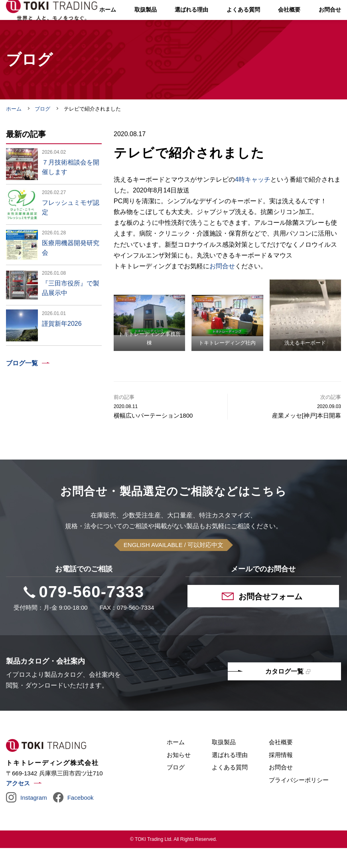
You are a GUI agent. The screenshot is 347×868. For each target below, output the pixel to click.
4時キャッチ (253, 199)
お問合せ (222, 286)
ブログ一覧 (22, 383)
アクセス (18, 803)
